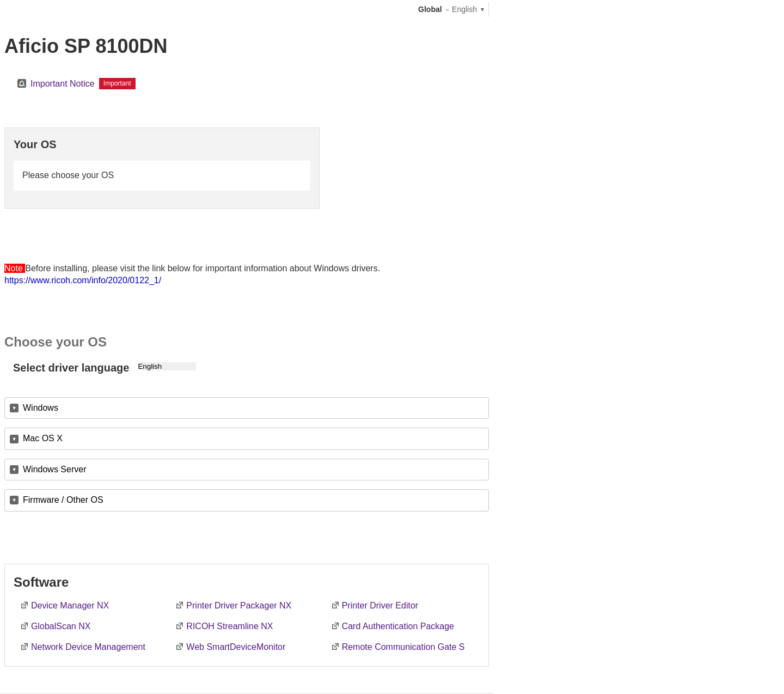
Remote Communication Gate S (403, 647)
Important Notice (62, 84)
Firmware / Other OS (63, 500)
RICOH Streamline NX (229, 626)
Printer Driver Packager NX (239, 605)
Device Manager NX (70, 605)
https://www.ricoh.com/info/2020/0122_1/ (83, 280)
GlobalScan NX (61, 626)
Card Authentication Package (398, 626)
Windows (41, 408)
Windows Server (54, 469)
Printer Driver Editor (380, 605)
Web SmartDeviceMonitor (236, 647)
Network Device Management (88, 647)
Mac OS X (43, 438)
